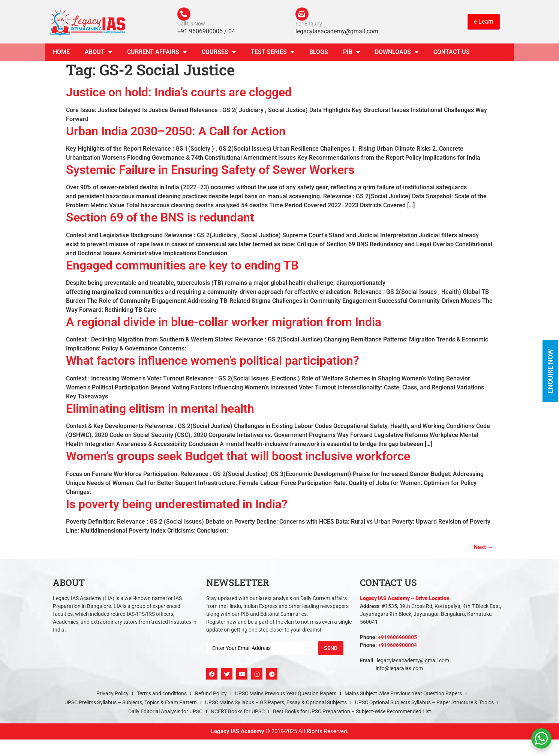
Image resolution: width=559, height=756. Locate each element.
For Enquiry (309, 25)
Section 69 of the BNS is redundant (160, 219)
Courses (219, 54)
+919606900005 (397, 639)
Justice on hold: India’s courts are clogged (179, 94)
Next (483, 549)
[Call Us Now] (185, 15)
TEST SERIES (273, 54)
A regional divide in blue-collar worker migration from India (224, 324)
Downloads (397, 54)
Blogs (319, 54)
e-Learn (484, 22)
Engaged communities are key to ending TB (182, 267)
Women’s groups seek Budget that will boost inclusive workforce (238, 458)
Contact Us (452, 54)
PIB (351, 54)
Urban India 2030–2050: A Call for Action (176, 133)
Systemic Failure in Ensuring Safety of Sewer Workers (210, 172)
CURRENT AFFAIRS (157, 54)
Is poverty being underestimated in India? (177, 506)
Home (61, 54)
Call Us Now (191, 25)
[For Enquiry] (303, 15)
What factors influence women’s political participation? (213, 362)
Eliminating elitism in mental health (160, 410)
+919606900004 (397, 647)
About (98, 54)
